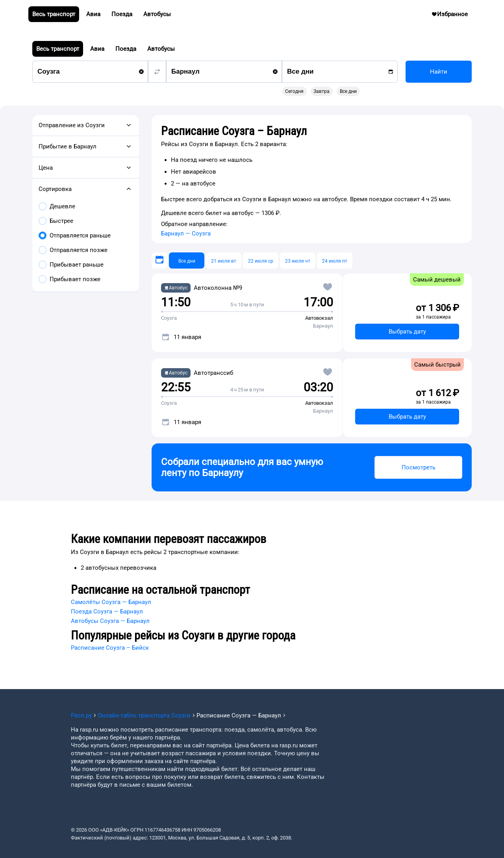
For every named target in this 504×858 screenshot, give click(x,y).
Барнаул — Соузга (186, 233)
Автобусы (161, 49)
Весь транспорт (58, 49)
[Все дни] (187, 260)
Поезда (126, 49)
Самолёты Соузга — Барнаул (111, 602)
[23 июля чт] (298, 260)
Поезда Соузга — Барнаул (107, 612)
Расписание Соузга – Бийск (110, 648)
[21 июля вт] (224, 260)
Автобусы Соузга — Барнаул (110, 621)
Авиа (97, 49)
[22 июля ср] (261, 260)
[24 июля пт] (335, 260)
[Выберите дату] (159, 260)
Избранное (453, 16)
